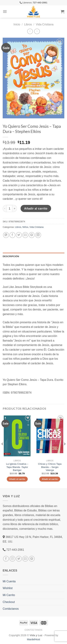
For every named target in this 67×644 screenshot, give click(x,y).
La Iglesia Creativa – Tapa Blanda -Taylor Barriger (17, 467)
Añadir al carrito (36, 208)
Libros (28, 24)
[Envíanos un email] (25, 559)
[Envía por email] (25, 235)
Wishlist (8, 588)
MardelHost (34, 639)
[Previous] (3, 451)
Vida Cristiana (45, 24)
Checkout (9, 602)
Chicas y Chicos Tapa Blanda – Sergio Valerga (50, 467)
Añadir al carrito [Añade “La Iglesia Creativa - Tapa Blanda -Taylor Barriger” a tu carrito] (17, 479)
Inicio (17, 24)
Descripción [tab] (11, 256)
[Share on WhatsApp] (6, 235)
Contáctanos (11, 609)
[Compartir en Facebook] (12, 235)
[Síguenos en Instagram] (12, 559)
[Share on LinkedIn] (38, 235)
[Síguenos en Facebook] (6, 559)
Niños (25, 227)
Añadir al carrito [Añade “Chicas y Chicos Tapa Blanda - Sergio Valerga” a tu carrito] (50, 479)
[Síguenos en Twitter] (19, 559)
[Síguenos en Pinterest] (32, 559)
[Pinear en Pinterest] (32, 235)
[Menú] (5, 11)
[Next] (64, 451)
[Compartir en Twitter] (19, 235)
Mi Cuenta (9, 581)
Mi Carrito (9, 595)
